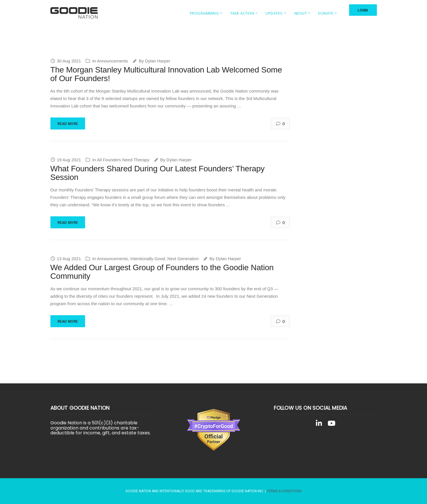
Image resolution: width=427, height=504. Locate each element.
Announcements (112, 61)
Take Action (242, 13)
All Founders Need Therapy (123, 160)
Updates (274, 13)
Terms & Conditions (284, 491)
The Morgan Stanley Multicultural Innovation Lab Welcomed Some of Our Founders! (166, 74)
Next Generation (183, 259)
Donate (326, 13)
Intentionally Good (148, 259)
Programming (204, 13)
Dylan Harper (158, 61)
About (300, 13)
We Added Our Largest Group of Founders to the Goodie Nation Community (162, 272)
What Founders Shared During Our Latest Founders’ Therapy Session (158, 173)
